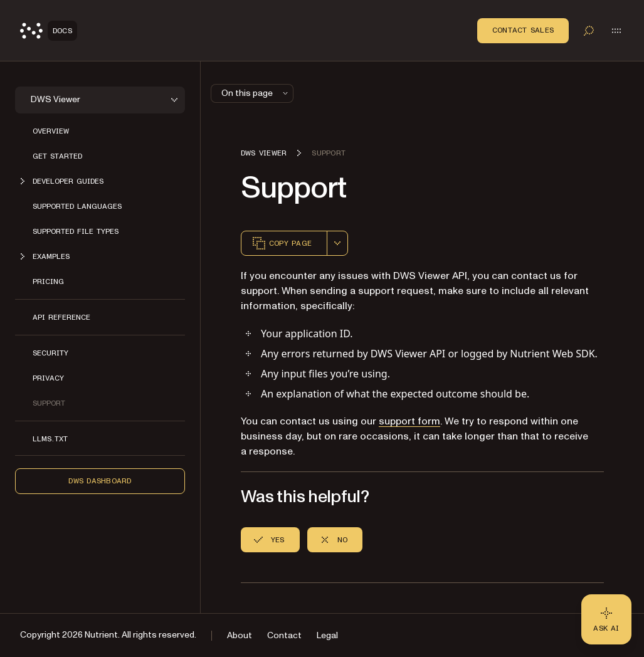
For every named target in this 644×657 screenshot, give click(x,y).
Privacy (48, 378)
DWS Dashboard (100, 481)
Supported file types (76, 231)
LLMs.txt (50, 439)
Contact (284, 635)
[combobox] (337, 243)
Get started (57, 156)
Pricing (48, 281)
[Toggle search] (589, 31)
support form (409, 421)
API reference (61, 317)
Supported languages (77, 206)
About (240, 635)
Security (50, 353)
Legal (327, 635)
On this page (256, 93)
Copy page (282, 243)
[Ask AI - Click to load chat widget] (606, 619)
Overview (51, 131)
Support (49, 403)
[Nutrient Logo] (49, 31)
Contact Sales (523, 30)
